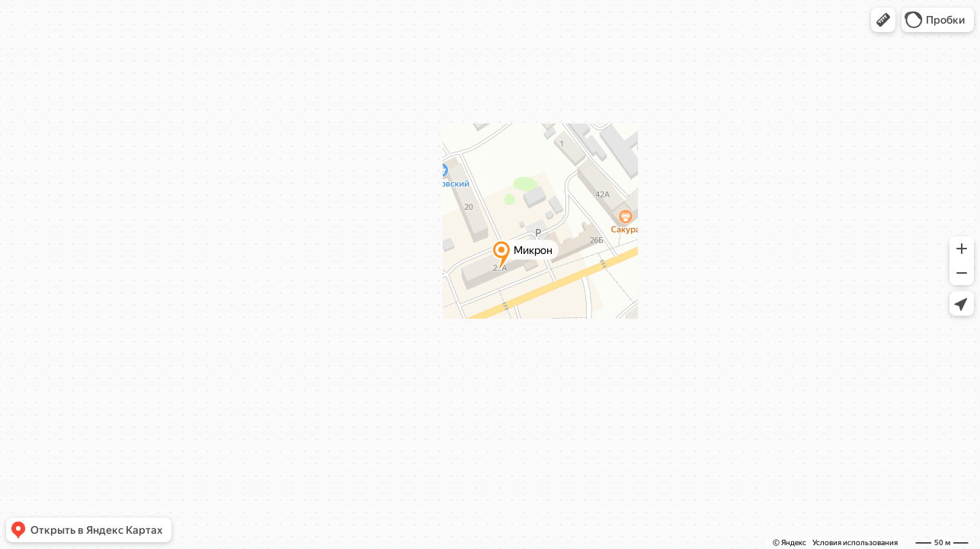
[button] (883, 20)
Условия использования (855, 543)
